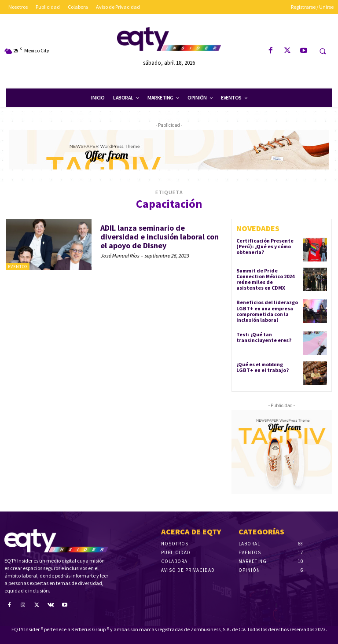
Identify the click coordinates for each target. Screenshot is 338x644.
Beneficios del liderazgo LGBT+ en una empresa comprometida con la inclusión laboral (267, 311)
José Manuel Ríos (120, 256)
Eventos (18, 267)
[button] (323, 51)
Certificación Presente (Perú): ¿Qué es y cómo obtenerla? (265, 246)
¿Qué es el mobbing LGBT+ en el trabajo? (263, 367)
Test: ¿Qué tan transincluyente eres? (264, 337)
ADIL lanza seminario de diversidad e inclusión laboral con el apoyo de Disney (160, 237)
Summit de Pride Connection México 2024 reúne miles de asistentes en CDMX (265, 279)
